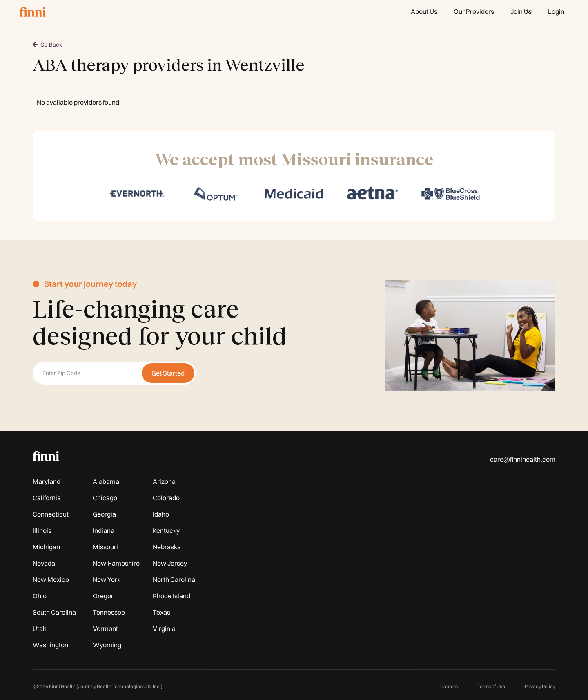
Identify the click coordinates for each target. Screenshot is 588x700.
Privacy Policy (540, 686)
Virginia (164, 628)
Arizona (164, 481)
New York (107, 579)
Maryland (47, 481)
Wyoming (107, 645)
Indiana (104, 530)
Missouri (105, 547)
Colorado (166, 498)
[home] (33, 11)
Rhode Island (171, 596)
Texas (161, 612)
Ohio (40, 596)
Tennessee (109, 612)
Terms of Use (491, 686)
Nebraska (167, 547)
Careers (449, 686)
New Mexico (51, 579)
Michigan (46, 547)
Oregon (104, 596)
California (47, 498)
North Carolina (174, 579)
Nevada (44, 563)
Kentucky (166, 530)
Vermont (105, 628)
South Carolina (54, 612)
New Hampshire (116, 563)
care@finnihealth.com (523, 459)
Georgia (104, 514)
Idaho (161, 514)
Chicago (105, 498)
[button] (521, 11)
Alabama (106, 481)
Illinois (42, 530)
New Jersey (170, 563)
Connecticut (51, 514)
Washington (50, 645)
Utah (40, 628)
